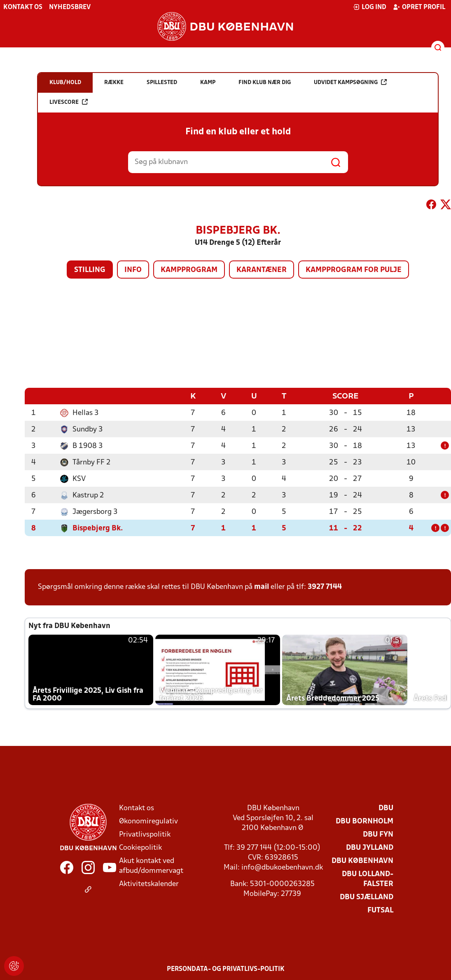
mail (262, 587)
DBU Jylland (370, 848)
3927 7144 (325, 587)
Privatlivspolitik (145, 834)
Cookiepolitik (140, 848)
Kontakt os (23, 7)
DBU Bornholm (365, 821)
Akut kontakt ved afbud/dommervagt (151, 866)
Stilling (90, 270)
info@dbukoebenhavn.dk (282, 867)
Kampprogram (189, 270)
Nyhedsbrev (70, 7)
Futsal (380, 910)
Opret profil (419, 7)
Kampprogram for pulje (354, 270)
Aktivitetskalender (149, 884)
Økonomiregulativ (148, 821)
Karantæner (262, 270)
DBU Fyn (378, 834)
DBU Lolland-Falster (368, 879)
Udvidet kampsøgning (350, 82)
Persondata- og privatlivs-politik (226, 969)
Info (133, 270)
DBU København (362, 861)
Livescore (69, 102)
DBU (386, 808)
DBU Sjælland (367, 897)
